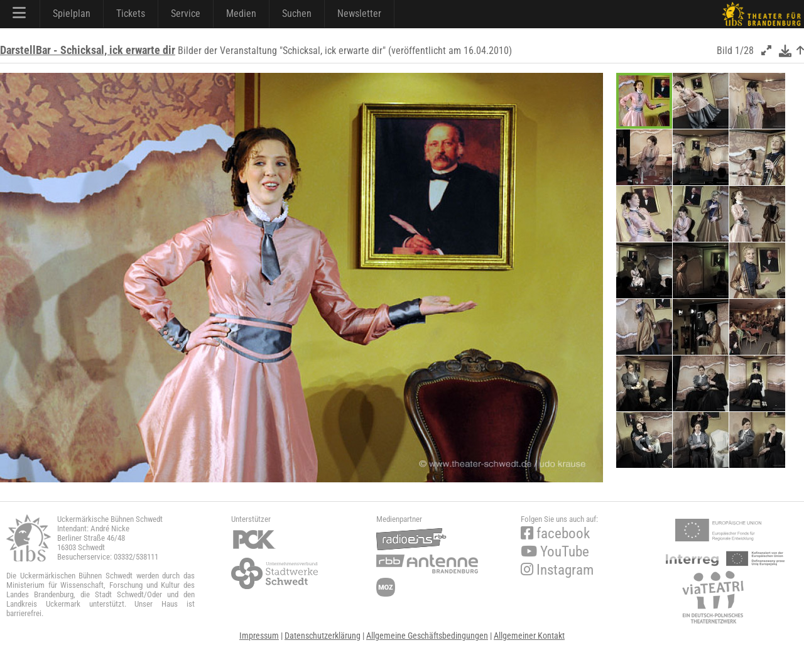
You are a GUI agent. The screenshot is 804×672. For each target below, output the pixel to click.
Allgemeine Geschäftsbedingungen (427, 636)
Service (186, 14)
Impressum (259, 636)
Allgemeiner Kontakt (529, 636)
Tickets (131, 14)
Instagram (557, 570)
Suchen (297, 14)
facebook (555, 534)
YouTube (555, 552)
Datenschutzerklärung (323, 636)
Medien (241, 14)
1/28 (744, 51)
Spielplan (72, 14)
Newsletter (359, 14)
